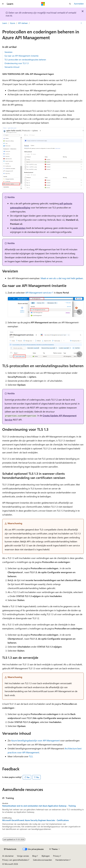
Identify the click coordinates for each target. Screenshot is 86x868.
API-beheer (23, 23)
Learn (5, 23)
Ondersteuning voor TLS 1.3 (17, 63)
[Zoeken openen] (70, 4)
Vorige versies (23, 856)
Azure (13, 23)
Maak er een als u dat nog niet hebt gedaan (62, 278)
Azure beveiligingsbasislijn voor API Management (35, 740)
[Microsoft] (43, 4)
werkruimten (19, 228)
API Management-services (38, 293)
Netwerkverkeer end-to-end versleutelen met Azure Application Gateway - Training (39, 806)
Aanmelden (79, 4)
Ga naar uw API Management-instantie (21, 56)
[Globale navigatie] (3, 4)
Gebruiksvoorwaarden (43, 860)
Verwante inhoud (12, 67)
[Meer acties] (81, 23)
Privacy (56, 856)
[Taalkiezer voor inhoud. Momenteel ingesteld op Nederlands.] (10, 849)
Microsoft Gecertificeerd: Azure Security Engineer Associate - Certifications (35, 820)
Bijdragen (46, 856)
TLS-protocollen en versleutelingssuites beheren (25, 60)
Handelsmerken (62, 860)
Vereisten (9, 52)
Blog (34, 856)
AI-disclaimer (8, 856)
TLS (31, 756)
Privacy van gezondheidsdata (15, 860)
